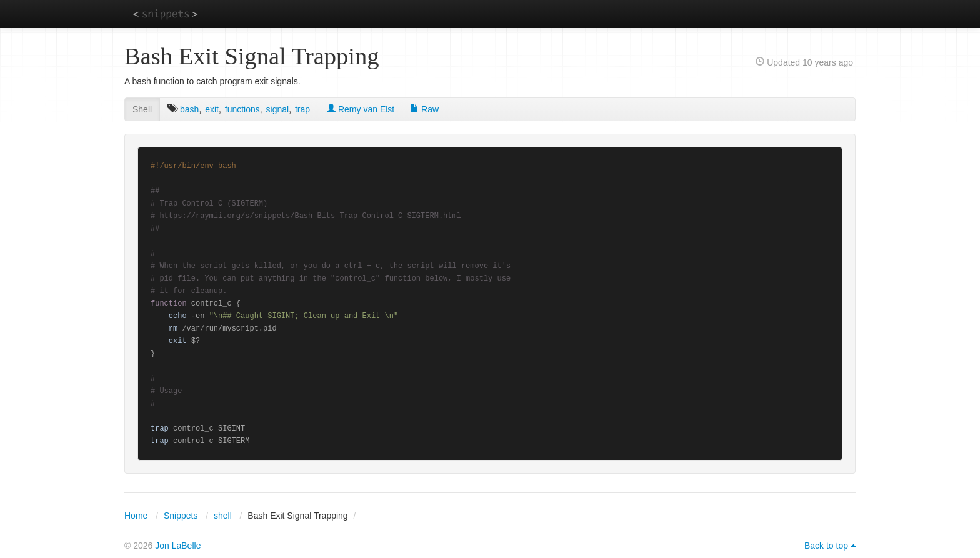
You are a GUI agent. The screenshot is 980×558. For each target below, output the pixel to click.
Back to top (826, 546)
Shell (142, 109)
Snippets (181, 516)
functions (242, 109)
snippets (165, 13)
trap (302, 109)
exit (212, 109)
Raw (424, 109)
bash (189, 109)
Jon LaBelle (178, 546)
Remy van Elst (361, 109)
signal (278, 109)
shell (223, 516)
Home (136, 516)
